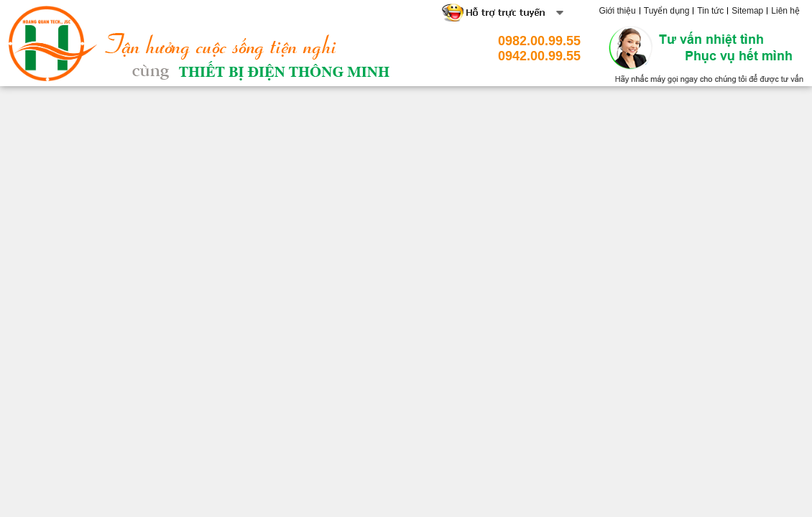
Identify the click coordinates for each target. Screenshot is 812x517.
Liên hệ (785, 11)
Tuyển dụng (667, 11)
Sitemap (747, 11)
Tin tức (710, 11)
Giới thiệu (617, 11)
